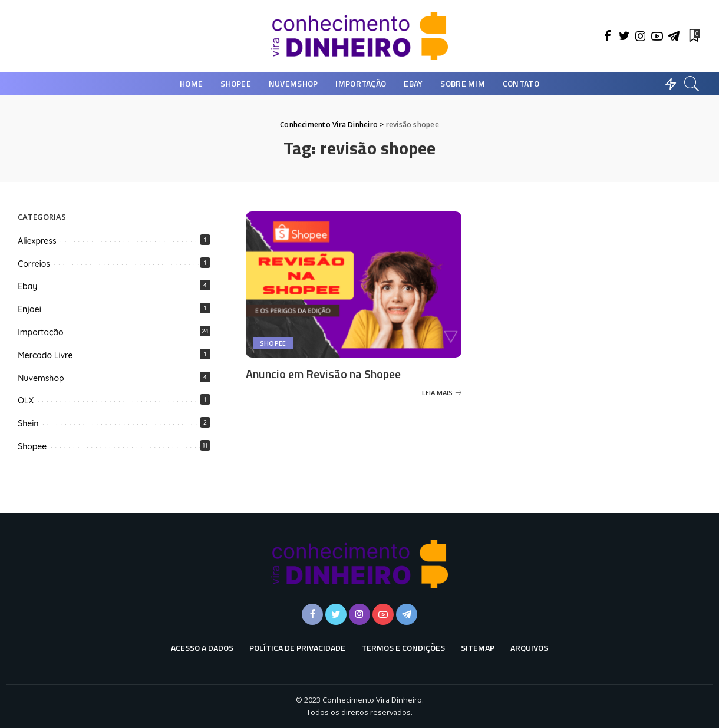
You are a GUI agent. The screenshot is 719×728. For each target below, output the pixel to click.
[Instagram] (641, 36)
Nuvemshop (41, 378)
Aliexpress (37, 241)
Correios (34, 264)
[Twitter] (624, 36)
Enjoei (29, 309)
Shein (28, 423)
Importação (40, 332)
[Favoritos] (694, 36)
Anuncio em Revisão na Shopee (323, 374)
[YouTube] (657, 36)
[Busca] (692, 84)
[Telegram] (674, 36)
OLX (26, 401)
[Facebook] (608, 36)
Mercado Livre (45, 355)
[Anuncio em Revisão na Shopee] (354, 284)
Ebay (27, 286)
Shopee (273, 343)
